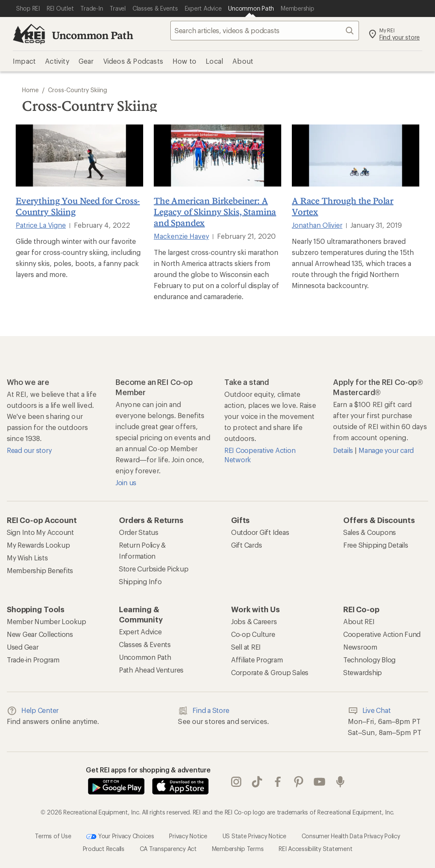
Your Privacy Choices (120, 837)
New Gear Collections (40, 634)
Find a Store (203, 711)
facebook (278, 782)
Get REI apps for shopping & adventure (148, 770)
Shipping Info (140, 581)
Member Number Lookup (47, 621)
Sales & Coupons (370, 532)
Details (344, 450)
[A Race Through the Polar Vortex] (356, 156)
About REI (359, 621)
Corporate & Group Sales (270, 672)
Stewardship (363, 672)
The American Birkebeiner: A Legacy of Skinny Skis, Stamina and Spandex (215, 212)
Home (30, 90)
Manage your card (386, 450)
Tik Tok (257, 782)
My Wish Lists (27, 558)
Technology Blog (369, 660)
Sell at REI (246, 647)
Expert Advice (140, 632)
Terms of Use (53, 835)
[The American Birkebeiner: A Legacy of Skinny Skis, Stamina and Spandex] (217, 156)
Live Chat (369, 711)
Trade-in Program (33, 660)
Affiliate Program (257, 660)
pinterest (299, 782)
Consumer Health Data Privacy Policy (351, 835)
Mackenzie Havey (181, 236)
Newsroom (360, 647)
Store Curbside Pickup (154, 569)
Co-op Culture (253, 634)
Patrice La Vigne (41, 225)
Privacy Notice (188, 835)
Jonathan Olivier (317, 225)
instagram (236, 782)
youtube (319, 782)
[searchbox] (265, 31)
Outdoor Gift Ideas (260, 532)
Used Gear (23, 647)
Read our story (29, 450)
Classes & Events (145, 644)
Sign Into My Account (40, 532)
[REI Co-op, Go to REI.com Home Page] (29, 34)
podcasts (340, 782)
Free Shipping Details (376, 545)
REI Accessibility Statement (315, 849)
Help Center (33, 711)
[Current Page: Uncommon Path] (251, 8)
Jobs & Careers (254, 621)
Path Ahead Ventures (151, 670)
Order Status (139, 532)
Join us (126, 482)
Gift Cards (246, 545)
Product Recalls (104, 849)
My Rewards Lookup (38, 545)
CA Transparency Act (168, 849)
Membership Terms (238, 849)
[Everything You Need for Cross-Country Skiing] (79, 156)
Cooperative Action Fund (382, 634)
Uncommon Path (93, 35)
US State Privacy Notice (254, 835)
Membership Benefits (40, 570)
